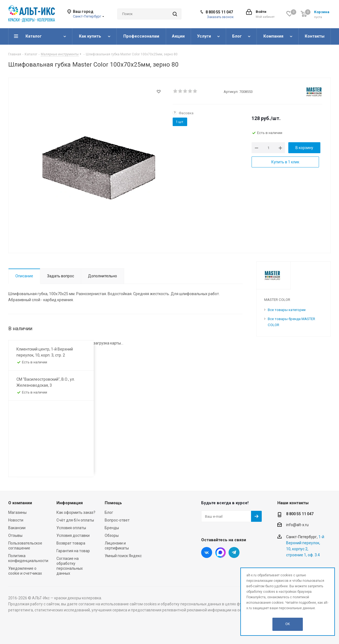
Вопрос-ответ (117, 520)
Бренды (112, 528)
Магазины (17, 512)
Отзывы (15, 535)
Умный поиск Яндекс (123, 556)
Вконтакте (207, 552)
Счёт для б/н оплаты (75, 520)
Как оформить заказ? (76, 512)
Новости (16, 520)
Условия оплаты (71, 528)
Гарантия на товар (73, 551)
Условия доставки (73, 535)
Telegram (234, 552)
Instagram (220, 552)
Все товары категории (287, 310)
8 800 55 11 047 (219, 12)
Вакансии (17, 528)
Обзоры (112, 535)
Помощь (113, 503)
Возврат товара (71, 543)
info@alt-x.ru (297, 525)
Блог (109, 512)
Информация (70, 503)
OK (288, 624)
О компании (20, 503)
